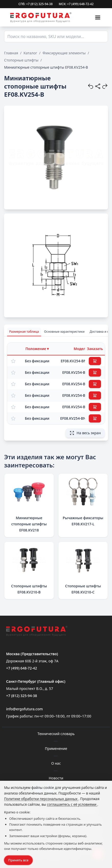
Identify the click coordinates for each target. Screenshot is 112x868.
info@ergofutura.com (24, 709)
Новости (56, 778)
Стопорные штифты (21, 60)
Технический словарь (56, 734)
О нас (56, 763)
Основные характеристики (64, 332)
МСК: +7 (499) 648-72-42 (76, 4)
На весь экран (85, 433)
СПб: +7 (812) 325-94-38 (35, 4)
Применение (56, 748)
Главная (11, 53)
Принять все (18, 860)
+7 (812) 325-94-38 (22, 696)
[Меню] (98, 17)
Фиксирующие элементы (64, 53)
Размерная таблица (24, 332)
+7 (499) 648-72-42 (22, 668)
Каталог (30, 53)
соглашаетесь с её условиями (72, 804)
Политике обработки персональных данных (41, 799)
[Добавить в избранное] (13, 361)
